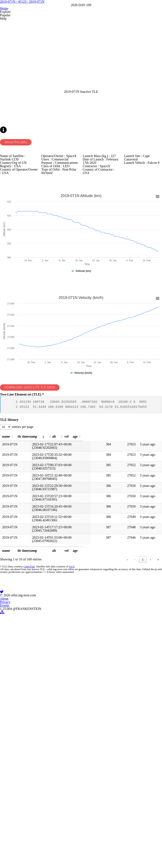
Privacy (75, 836)
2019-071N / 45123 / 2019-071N (81, 31)
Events (92, 836)
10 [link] (142, 706)
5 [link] (122, 706)
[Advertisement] (81, 98)
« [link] (74, 706)
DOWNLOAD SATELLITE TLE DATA (34, 507)
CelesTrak (28, 716)
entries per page (27, 565)
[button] (20, 578)
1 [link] (90, 706)
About (59, 836)
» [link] (158, 706)
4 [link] (114, 706)
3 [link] (106, 706)
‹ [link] (82, 706)
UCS (69, 716)
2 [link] (98, 706)
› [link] (150, 706)
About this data (18, 227)
